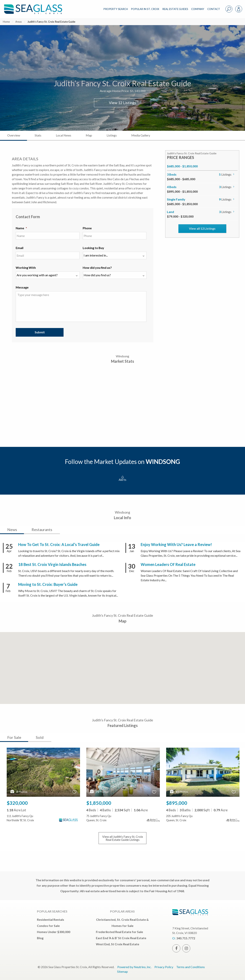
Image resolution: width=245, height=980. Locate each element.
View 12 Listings (122, 103)
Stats (38, 135)
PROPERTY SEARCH (116, 9)
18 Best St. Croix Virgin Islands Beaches (52, 564)
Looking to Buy (93, 248)
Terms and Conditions (191, 967)
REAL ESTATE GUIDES (175, 9)
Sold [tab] (40, 737)
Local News (64, 135)
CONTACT (214, 9)
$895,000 (177, 803)
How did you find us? (97, 268)
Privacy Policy (164, 967)
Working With (26, 268)
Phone (87, 228)
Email (20, 248)
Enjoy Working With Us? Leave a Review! (176, 544)
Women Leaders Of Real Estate (168, 564)
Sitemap (122, 971)
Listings (112, 135)
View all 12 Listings (202, 228)
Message (22, 287)
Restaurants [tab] (42, 529)
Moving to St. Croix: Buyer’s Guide (48, 584)
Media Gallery (141, 135)
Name (21, 228)
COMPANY (198, 9)
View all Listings (123, 838)
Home (6, 22)
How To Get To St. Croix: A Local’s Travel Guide (59, 544)
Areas (19, 22)
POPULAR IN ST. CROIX (145, 9)
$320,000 (17, 803)
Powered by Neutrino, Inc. (134, 967)
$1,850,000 (99, 803)
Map (89, 135)
